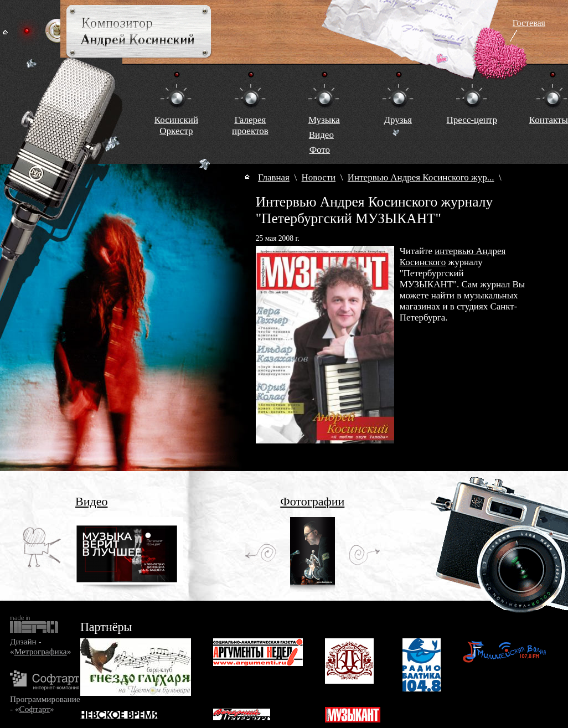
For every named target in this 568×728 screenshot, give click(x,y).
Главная (274, 177)
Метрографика (41, 651)
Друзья (398, 120)
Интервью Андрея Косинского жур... (421, 177)
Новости (319, 177)
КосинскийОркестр (176, 125)
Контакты (549, 120)
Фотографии (312, 501)
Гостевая (529, 23)
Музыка (324, 120)
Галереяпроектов (250, 125)
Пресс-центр (472, 120)
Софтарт (35, 709)
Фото (320, 150)
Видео (321, 135)
